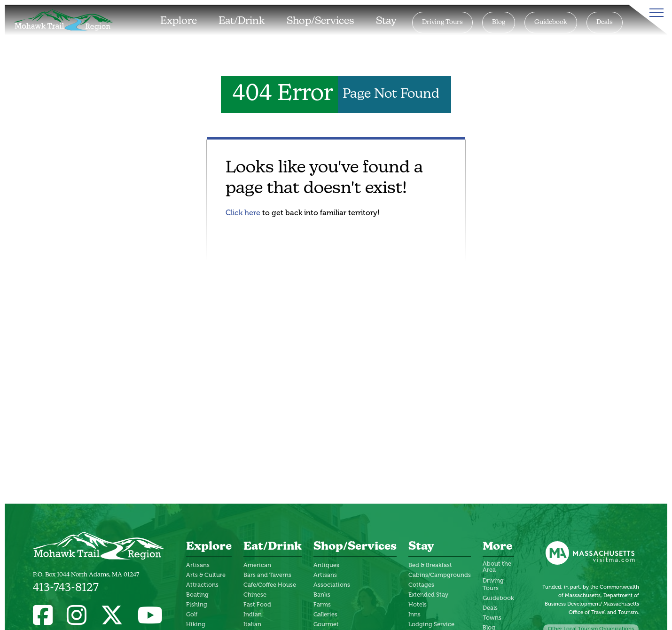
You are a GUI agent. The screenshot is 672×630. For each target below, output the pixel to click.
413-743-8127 (66, 588)
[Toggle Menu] (655, 13)
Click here (243, 213)
